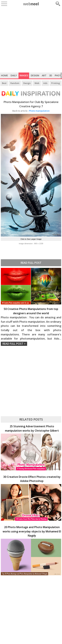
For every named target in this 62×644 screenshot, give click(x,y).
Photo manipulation (31, 111)
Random (15, 83)
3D (51, 75)
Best (4, 83)
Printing (56, 83)
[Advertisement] (31, 40)
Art (44, 75)
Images (24, 75)
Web (37, 83)
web (31, 4)
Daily (14, 75)
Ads (45, 83)
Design (35, 75)
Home (4, 75)
